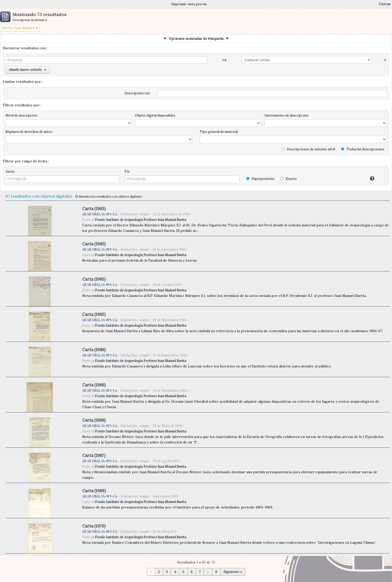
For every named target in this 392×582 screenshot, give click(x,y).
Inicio (10, 171)
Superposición (260, 179)
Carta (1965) (94, 244)
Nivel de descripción (21, 115)
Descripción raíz (137, 93)
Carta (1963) (94, 209)
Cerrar (385, 4)
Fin (127, 171)
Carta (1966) (94, 350)
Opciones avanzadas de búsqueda (196, 39)
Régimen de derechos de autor (29, 132)
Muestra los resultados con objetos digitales (108, 196)
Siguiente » (233, 572)
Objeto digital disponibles (155, 115)
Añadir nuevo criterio (27, 70)
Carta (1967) (94, 455)
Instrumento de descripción (286, 115)
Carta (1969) (94, 491)
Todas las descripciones (362, 149)
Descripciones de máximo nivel (308, 149)
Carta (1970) (94, 526)
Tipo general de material (219, 132)
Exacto (288, 179)
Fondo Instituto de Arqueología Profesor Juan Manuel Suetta (141, 220)
